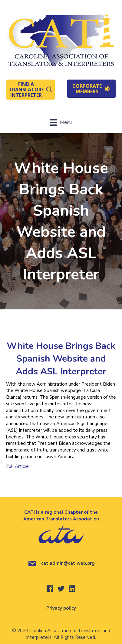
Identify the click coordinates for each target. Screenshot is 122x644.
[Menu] (61, 122)
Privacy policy (61, 608)
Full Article (17, 466)
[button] (31, 90)
